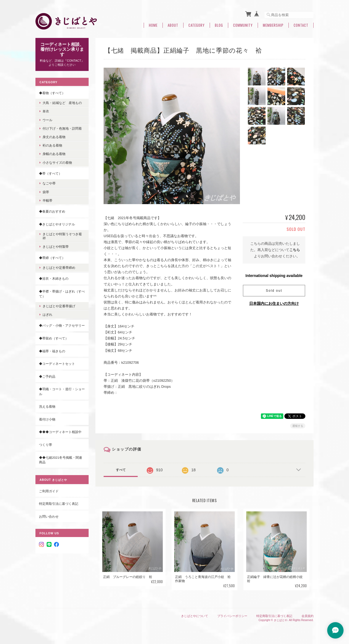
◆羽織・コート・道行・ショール (62, 391)
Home (153, 25)
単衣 (46, 111)
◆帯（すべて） (50, 173)
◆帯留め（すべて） (54, 338)
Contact (301, 25)
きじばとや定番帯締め (59, 268)
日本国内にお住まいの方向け (274, 303)
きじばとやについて (195, 616)
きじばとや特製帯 (56, 247)
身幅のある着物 (54, 154)
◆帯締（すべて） (52, 258)
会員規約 (308, 616)
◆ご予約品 (47, 376)
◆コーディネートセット (57, 364)
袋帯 (46, 192)
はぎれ (47, 314)
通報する (298, 426)
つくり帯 (46, 445)
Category (197, 25)
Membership (273, 25)
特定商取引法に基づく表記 (59, 504)
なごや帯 (49, 183)
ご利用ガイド (49, 491)
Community (243, 25)
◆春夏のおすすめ (52, 211)
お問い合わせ (49, 516)
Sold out (274, 291)
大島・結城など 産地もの (62, 103)
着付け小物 (47, 419)
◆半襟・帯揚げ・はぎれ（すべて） (62, 294)
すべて (121, 470)
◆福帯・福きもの (52, 351)
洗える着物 (47, 406)
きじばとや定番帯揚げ (59, 306)
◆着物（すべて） (52, 93)
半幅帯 (47, 200)
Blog (219, 25)
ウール (47, 120)
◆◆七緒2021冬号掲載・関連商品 (61, 460)
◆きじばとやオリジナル (57, 224)
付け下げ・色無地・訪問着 (62, 128)
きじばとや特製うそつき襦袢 (62, 236)
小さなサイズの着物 (57, 163)
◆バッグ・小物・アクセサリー (62, 325)
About (173, 25)
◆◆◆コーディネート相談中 (60, 432)
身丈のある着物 (54, 137)
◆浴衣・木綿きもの (54, 278)
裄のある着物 (52, 145)
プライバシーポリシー (232, 616)
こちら (295, 250)
